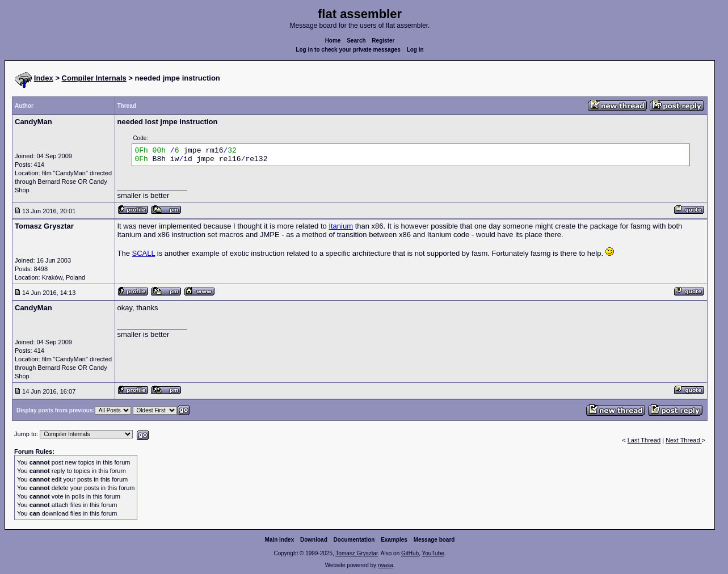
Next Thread (683, 440)
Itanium (341, 226)
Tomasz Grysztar (356, 553)
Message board (434, 540)
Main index (280, 540)
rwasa (386, 565)
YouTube (433, 553)
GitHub (410, 553)
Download (314, 540)
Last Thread (644, 440)
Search (356, 41)
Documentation (354, 540)
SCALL (144, 253)
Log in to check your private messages (348, 50)
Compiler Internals (94, 78)
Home (333, 41)
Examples (394, 540)
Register (383, 41)
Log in (415, 50)
